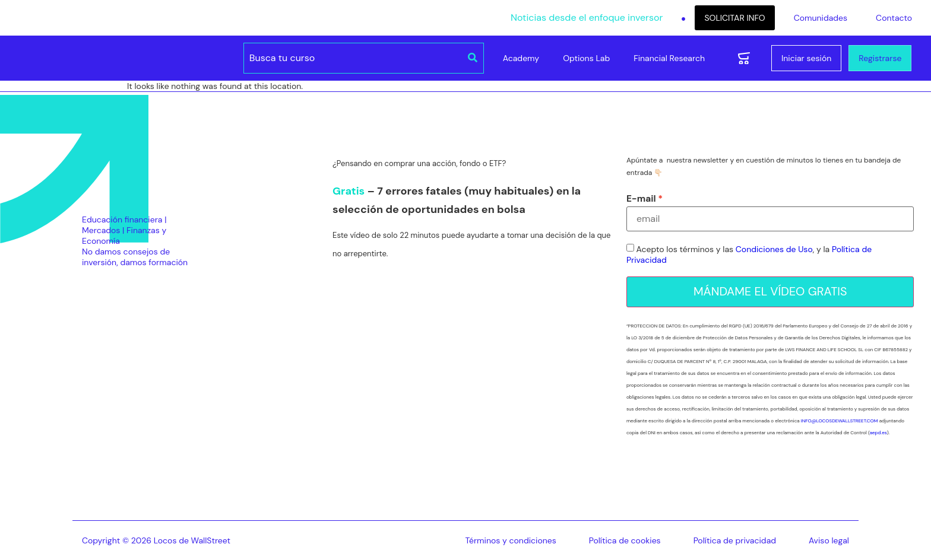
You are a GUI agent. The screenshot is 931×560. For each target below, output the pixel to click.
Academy (521, 58)
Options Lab (586, 58)
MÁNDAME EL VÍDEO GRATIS (770, 292)
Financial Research (669, 58)
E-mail (641, 199)
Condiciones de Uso (774, 250)
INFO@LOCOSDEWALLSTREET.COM (840, 421)
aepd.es (878, 432)
